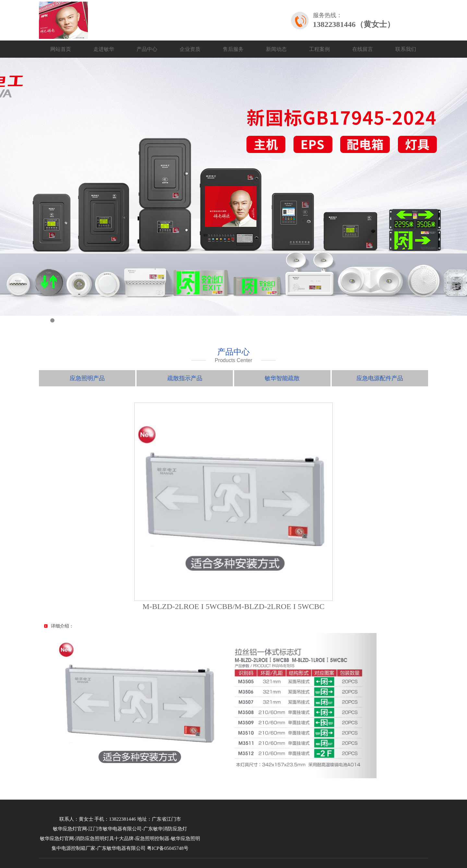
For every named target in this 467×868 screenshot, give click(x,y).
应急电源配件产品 (380, 378)
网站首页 (61, 49)
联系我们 (406, 49)
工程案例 (319, 49)
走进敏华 (104, 49)
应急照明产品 (87, 378)
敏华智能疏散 (282, 378)
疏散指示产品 (185, 378)
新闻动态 (276, 49)
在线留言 (363, 49)
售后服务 (233, 49)
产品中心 (147, 49)
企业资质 (190, 49)
